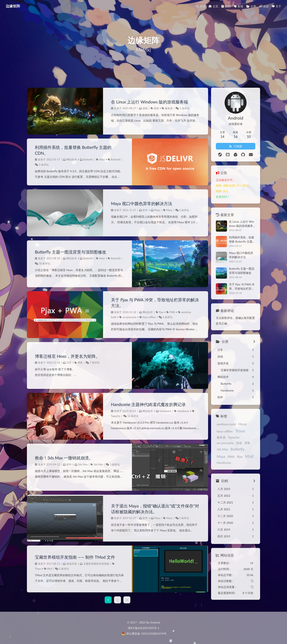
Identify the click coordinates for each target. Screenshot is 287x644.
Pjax (158, 313)
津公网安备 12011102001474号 (144, 633)
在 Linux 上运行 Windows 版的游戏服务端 (148, 102)
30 (53, 264)
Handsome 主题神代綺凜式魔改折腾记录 (147, 404)
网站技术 (72, 160)
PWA (169, 313)
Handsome (162, 411)
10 (125, 416)
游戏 (142, 109)
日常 (69, 363)
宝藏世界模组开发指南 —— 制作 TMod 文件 (77, 557)
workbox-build (218, 424)
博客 (80, 363)
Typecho (112, 416)
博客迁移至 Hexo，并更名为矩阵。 (69, 356)
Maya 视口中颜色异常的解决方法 (140, 204)
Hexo (102, 160)
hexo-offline (145, 318)
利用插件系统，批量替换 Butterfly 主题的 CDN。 (75, 150)
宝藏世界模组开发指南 (96, 564)
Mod (50, 569)
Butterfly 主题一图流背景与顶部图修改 (72, 252)
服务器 (165, 109)
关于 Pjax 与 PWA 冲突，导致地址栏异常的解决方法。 (149, 303)
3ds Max (83, 462)
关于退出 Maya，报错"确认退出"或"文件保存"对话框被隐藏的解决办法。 (148, 509)
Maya (154, 210)
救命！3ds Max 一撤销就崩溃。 (65, 455)
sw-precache (126, 318)
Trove (38, 569)
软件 (142, 210)
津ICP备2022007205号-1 (143, 628)
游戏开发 (72, 564)
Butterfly (88, 160)
